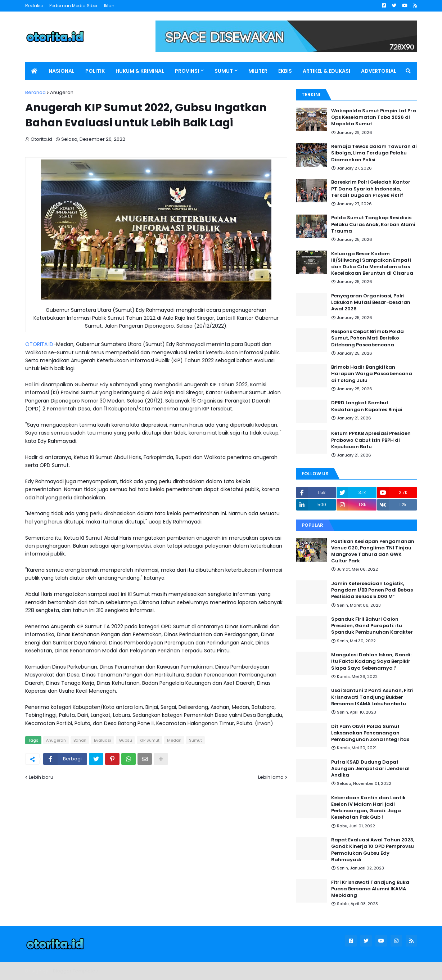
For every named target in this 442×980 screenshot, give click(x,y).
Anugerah (62, 92)
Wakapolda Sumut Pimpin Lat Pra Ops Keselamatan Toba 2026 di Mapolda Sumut (374, 117)
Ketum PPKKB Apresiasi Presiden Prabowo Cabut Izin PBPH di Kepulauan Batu (371, 440)
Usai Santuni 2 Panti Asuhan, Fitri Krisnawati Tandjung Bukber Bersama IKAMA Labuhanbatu (372, 697)
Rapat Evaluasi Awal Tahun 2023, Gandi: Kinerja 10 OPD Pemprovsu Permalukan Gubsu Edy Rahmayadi (373, 850)
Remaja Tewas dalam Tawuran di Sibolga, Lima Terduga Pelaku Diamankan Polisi (374, 153)
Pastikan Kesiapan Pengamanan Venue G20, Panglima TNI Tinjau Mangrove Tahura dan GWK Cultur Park (373, 551)
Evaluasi (103, 740)
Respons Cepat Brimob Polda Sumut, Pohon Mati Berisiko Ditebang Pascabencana (367, 338)
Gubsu (125, 740)
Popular (312, 525)
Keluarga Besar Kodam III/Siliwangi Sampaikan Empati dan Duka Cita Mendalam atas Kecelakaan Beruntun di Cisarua (372, 264)
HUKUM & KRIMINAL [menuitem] (140, 71)
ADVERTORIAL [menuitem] (379, 71)
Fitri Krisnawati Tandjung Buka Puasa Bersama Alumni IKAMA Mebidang (370, 889)
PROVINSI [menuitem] (187, 71)
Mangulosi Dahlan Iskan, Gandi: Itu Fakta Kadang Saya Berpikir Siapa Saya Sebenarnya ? (371, 661)
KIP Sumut (150, 740)
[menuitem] (34, 71)
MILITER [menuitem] (258, 71)
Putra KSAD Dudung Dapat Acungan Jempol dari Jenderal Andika (370, 769)
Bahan (80, 740)
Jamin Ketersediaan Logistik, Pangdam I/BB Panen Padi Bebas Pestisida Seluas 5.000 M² (372, 590)
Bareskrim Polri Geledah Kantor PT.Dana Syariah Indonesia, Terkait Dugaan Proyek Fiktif (371, 189)
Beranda (35, 92)
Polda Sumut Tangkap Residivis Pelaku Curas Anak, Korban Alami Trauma (373, 224)
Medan (174, 740)
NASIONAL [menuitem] (62, 71)
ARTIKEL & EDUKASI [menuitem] (326, 71)
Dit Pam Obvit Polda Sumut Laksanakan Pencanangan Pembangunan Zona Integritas (370, 733)
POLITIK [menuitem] (95, 71)
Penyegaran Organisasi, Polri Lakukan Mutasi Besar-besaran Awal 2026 (371, 302)
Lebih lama (271, 777)
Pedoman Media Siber (73, 6)
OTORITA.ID (39, 344)
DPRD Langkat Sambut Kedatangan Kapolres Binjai (367, 406)
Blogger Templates (75, 971)
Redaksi (34, 6)
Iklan (109, 6)
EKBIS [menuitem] (285, 71)
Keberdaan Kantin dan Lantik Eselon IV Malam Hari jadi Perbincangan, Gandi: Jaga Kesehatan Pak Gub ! (368, 808)
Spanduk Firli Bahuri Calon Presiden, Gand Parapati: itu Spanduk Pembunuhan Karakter (372, 626)
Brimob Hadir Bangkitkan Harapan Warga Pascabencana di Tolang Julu (372, 374)
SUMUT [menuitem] (224, 71)
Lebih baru (41, 777)
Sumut (195, 740)
